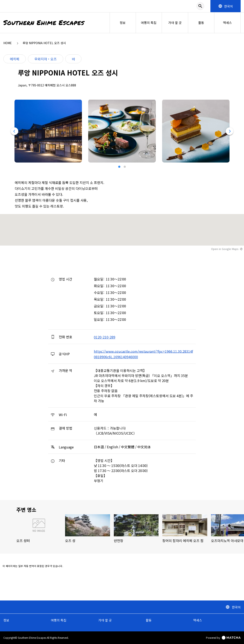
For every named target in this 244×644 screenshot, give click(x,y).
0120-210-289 (105, 337)
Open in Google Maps (225, 249)
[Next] (230, 131)
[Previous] (14, 131)
